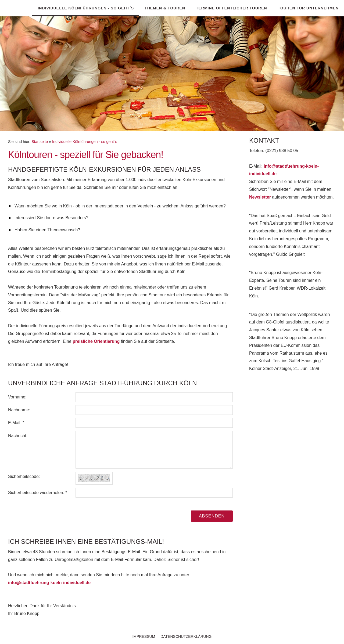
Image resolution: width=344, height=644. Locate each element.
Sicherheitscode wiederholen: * (38, 493)
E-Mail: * (16, 423)
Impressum (144, 636)
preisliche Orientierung (96, 341)
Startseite (40, 142)
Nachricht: (18, 436)
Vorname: (17, 397)
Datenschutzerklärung (186, 636)
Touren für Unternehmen (308, 8)
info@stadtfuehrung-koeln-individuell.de (49, 583)
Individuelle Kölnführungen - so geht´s (86, 8)
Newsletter (260, 197)
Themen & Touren (165, 8)
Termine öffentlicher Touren (232, 8)
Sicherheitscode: (24, 476)
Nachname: (19, 410)
